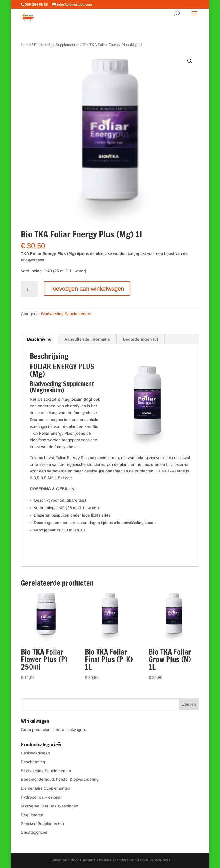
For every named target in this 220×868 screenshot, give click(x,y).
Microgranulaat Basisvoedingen (50, 806)
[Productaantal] (30, 289)
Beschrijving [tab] (39, 339)
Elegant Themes (96, 860)
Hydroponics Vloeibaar (41, 797)
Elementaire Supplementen (46, 788)
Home (26, 45)
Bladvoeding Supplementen (57, 45)
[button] (190, 61)
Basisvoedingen (35, 753)
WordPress (160, 860)
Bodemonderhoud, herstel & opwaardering (60, 779)
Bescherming (33, 762)
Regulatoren (32, 815)
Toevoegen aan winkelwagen (87, 289)
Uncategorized (34, 832)
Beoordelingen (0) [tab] (141, 339)
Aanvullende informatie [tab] (87, 339)
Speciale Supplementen (42, 823)
